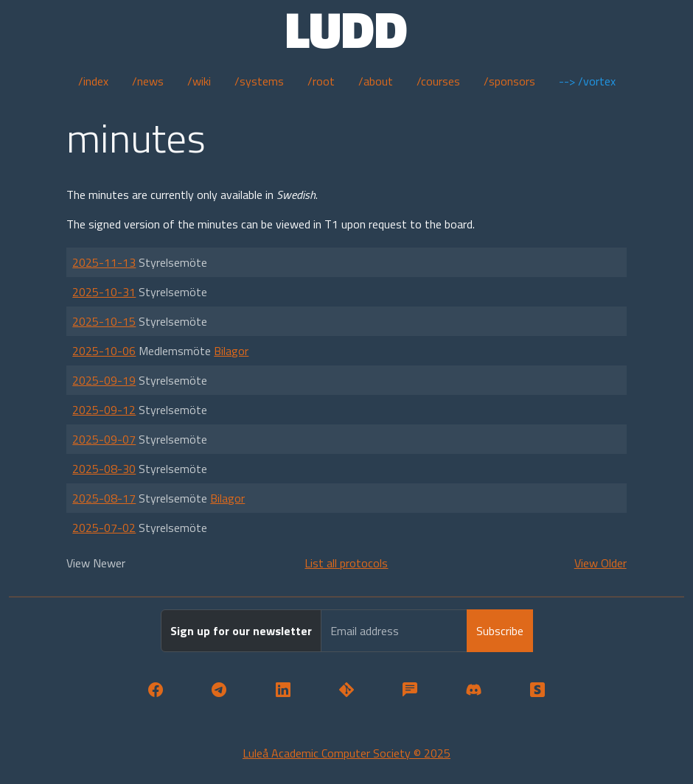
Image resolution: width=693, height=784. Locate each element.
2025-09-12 (104, 410)
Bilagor (231, 351)
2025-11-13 (104, 262)
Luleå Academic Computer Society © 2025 (346, 753)
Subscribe (500, 631)
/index (93, 81)
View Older (600, 563)
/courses (438, 81)
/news (148, 81)
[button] (156, 690)
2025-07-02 (104, 528)
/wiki (199, 81)
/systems (259, 81)
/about (376, 81)
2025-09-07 (104, 439)
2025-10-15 (104, 321)
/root (321, 81)
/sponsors (509, 81)
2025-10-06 (104, 351)
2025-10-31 (104, 292)
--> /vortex (587, 81)
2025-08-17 (104, 498)
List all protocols (346, 563)
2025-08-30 (104, 469)
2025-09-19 (104, 380)
